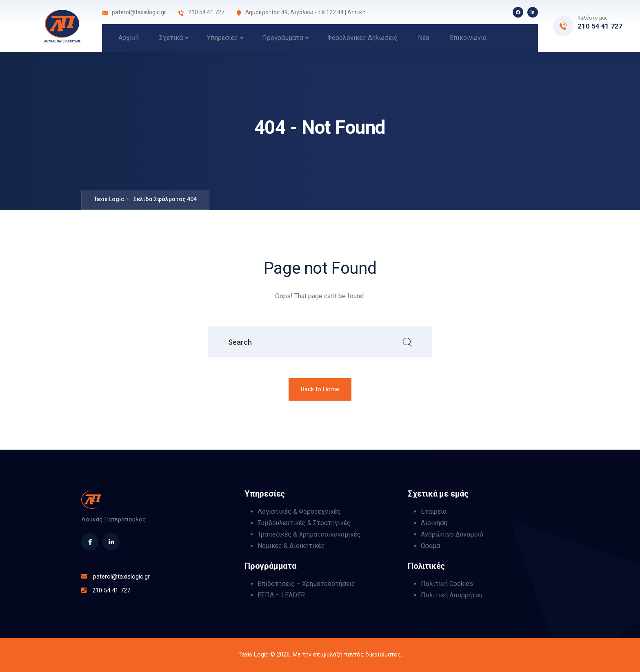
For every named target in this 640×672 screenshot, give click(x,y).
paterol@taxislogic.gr (139, 12)
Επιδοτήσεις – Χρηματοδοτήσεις (306, 584)
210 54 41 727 (600, 26)
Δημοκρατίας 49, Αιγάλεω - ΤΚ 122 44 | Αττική (306, 12)
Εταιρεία (434, 511)
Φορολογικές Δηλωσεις (362, 38)
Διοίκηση (434, 523)
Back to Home (320, 389)
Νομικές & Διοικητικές (291, 546)
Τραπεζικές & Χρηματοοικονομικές (309, 534)
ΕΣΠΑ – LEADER (281, 595)
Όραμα (430, 546)
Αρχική (129, 38)
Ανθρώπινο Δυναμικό (452, 534)
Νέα (424, 38)
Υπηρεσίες (222, 38)
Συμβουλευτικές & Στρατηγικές (304, 523)
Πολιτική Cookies (447, 584)
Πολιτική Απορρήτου (452, 595)
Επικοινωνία (468, 38)
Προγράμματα (283, 38)
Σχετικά (171, 38)
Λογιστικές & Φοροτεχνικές (299, 511)
